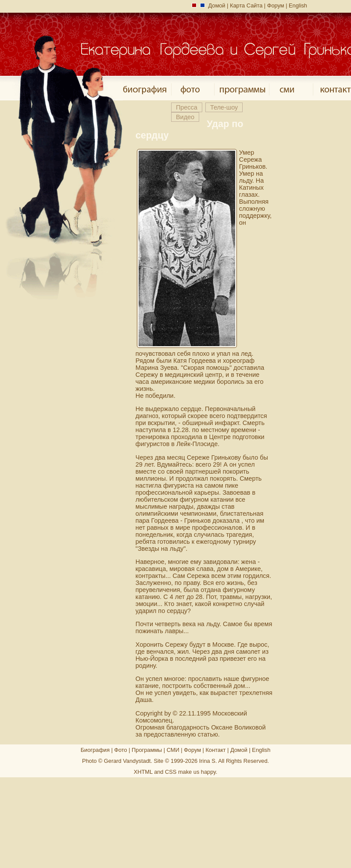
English (298, 5)
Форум (276, 5)
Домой (217, 5)
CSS (171, 772)
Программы (147, 750)
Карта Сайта (246, 5)
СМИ (173, 750)
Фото (120, 750)
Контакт (215, 750)
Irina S (207, 761)
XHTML (143, 772)
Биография (95, 750)
